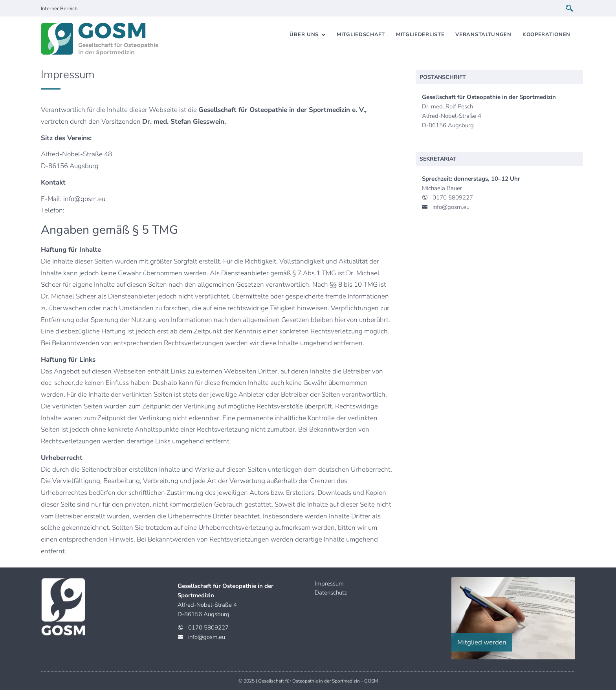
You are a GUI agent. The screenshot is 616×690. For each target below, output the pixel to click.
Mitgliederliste (420, 35)
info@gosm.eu (451, 207)
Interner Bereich (59, 9)
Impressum (329, 584)
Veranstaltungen (483, 35)
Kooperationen (546, 35)
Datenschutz (331, 593)
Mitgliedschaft (361, 35)
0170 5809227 (453, 198)
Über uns (304, 35)
